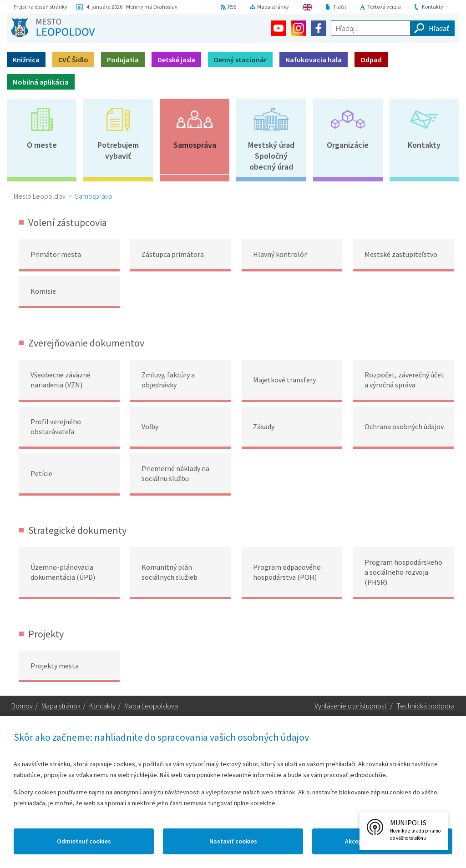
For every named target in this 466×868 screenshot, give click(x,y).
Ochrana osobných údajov (404, 426)
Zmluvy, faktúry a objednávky (168, 380)
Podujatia (123, 60)
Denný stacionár (240, 60)
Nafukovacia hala (314, 60)
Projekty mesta (55, 666)
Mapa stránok (61, 707)
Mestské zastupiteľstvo (401, 254)
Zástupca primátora (173, 254)
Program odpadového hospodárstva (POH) (287, 572)
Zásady (264, 426)
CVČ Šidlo (73, 60)
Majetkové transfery (284, 380)
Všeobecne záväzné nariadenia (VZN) (61, 380)
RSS (232, 7)
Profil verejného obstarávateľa (56, 426)
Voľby (150, 426)
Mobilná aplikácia (41, 82)
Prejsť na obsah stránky (41, 7)
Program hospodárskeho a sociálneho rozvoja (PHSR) (403, 572)
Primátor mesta (56, 254)
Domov (22, 707)
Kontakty (433, 7)
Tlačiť (340, 7)
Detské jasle (176, 60)
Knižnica (26, 60)
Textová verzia (384, 7)
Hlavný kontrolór (280, 254)
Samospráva (195, 145)
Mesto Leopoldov (40, 196)
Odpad (371, 60)
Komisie (43, 291)
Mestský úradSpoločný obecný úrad (271, 156)
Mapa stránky (273, 7)
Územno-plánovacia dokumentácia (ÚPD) (63, 572)
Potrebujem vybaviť (118, 150)
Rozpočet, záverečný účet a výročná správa (404, 380)
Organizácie (348, 145)
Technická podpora (425, 707)
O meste (42, 145)
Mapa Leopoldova (151, 707)
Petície (41, 473)
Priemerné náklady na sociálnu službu (175, 473)
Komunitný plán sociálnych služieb (170, 572)
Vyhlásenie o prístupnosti (351, 707)
